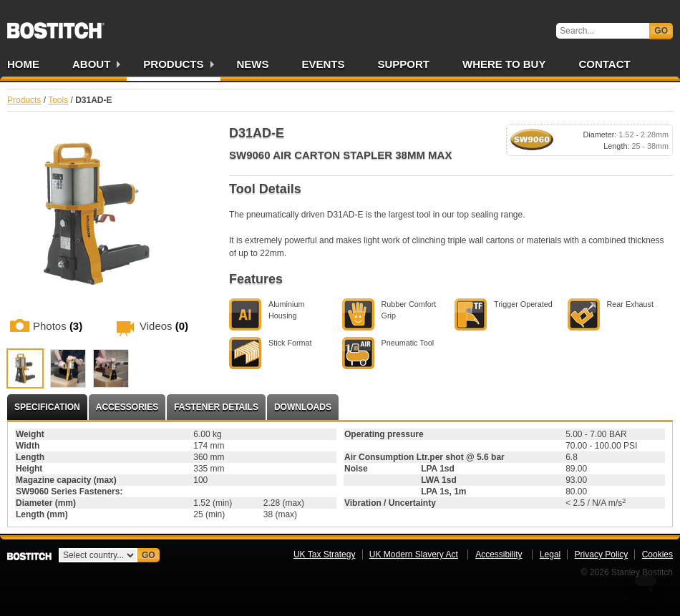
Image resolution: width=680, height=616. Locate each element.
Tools (58, 100)
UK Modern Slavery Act (414, 554)
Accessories (127, 407)
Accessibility (499, 554)
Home (23, 64)
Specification (47, 407)
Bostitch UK (56, 26)
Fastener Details (216, 407)
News (253, 64)
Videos (164, 326)
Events (324, 64)
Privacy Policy (602, 554)
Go (661, 31)
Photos (58, 326)
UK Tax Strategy (324, 554)
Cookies (657, 554)
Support (404, 64)
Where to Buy (504, 64)
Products (173, 64)
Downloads (303, 407)
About (91, 64)
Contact (604, 64)
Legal (550, 554)
